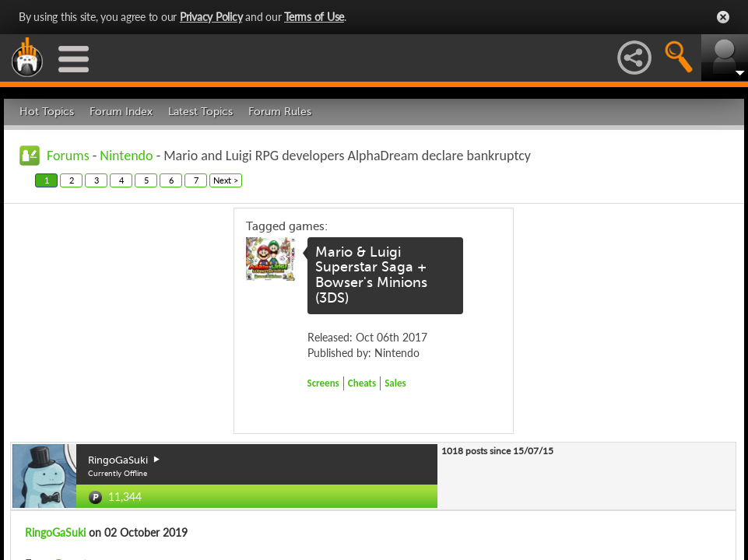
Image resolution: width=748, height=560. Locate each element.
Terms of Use (314, 17)
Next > (226, 180)
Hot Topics (47, 112)
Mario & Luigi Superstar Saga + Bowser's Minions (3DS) (371, 275)
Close (723, 17)
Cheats (362, 383)
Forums (68, 156)
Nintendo (126, 156)
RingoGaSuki (55, 532)
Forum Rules (280, 112)
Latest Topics (200, 112)
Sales (395, 383)
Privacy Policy (211, 17)
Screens (323, 383)
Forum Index (121, 112)
